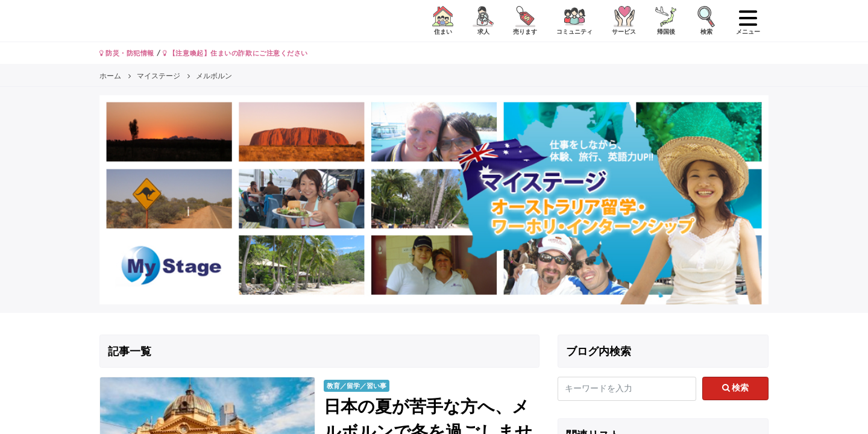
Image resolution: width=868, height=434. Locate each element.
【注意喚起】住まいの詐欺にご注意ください (235, 53)
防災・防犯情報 (127, 53)
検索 (736, 388)
